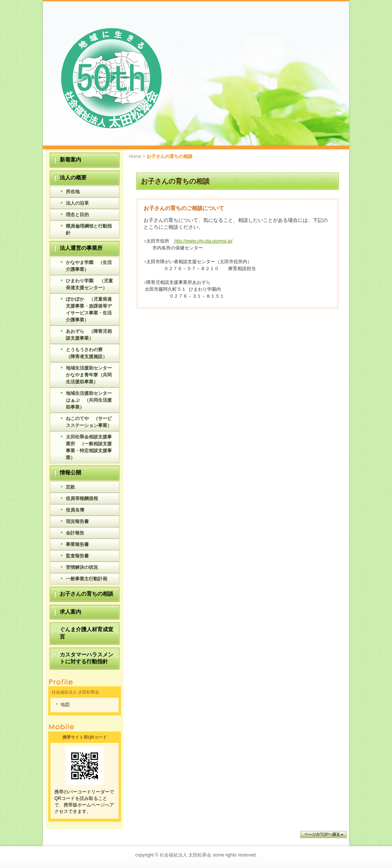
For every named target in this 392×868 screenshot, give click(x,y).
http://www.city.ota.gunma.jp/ (203, 241)
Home (135, 156)
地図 (65, 705)
